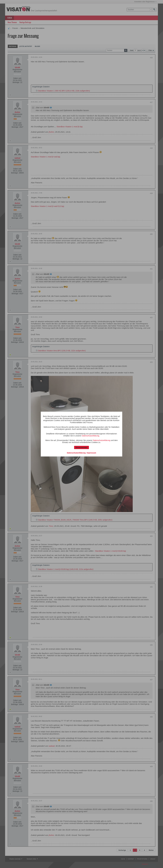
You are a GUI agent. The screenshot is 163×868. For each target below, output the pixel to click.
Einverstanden (81, 447)
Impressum (91, 453)
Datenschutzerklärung (90, 436)
